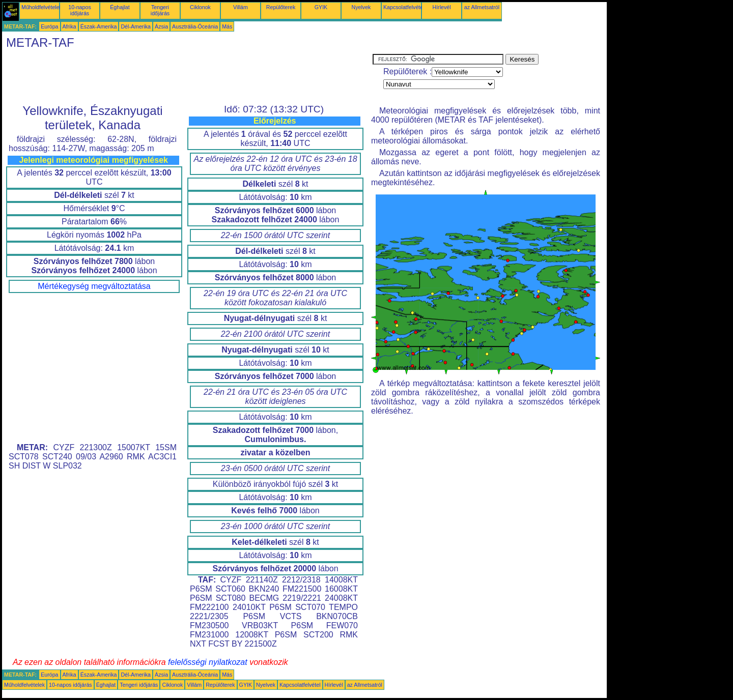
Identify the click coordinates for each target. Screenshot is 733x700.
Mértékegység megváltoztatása (94, 286)
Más (227, 26)
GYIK (321, 7)
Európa (49, 26)
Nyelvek (361, 7)
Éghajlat (120, 7)
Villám (241, 7)
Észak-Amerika (99, 26)
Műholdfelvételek (42, 7)
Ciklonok (200, 7)
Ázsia (161, 26)
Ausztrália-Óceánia (195, 26)
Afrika (69, 26)
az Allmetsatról (482, 7)
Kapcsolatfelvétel (404, 7)
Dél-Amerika (136, 26)
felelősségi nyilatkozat (208, 662)
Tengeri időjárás (160, 10)
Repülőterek (281, 7)
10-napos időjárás (79, 10)
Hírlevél (441, 7)
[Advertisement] (187, 77)
